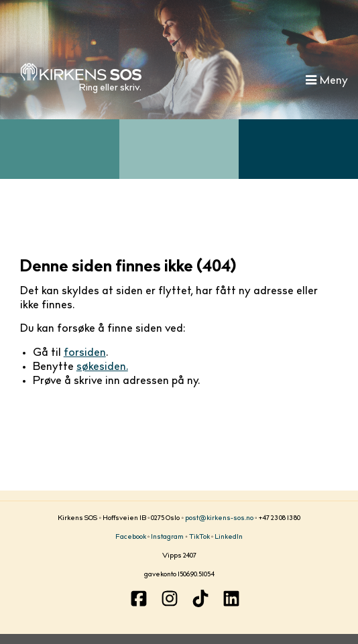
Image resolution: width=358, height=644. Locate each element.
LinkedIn (229, 537)
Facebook (131, 537)
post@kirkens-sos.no (219, 519)
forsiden (85, 353)
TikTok (199, 537)
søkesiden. (102, 367)
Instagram (167, 537)
